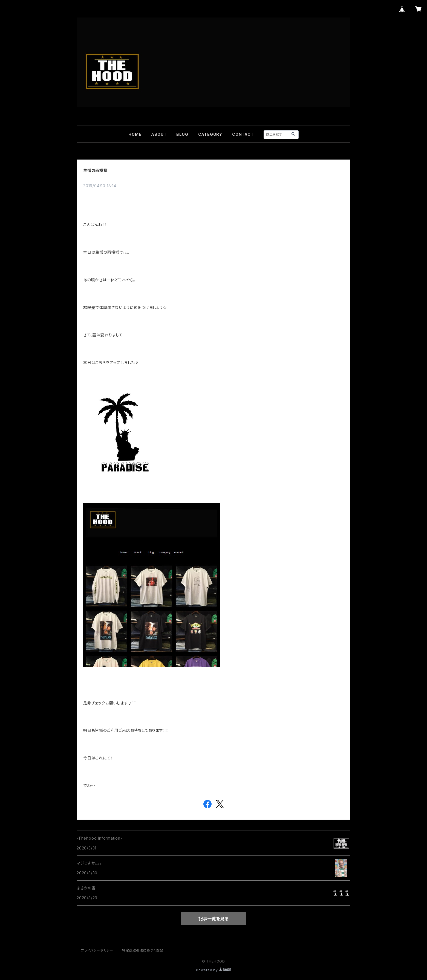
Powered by (214, 970)
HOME (135, 134)
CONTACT (243, 134)
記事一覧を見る (214, 919)
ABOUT (159, 134)
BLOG (182, 134)
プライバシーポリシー (97, 950)
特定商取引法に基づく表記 (143, 950)
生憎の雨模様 (95, 170)
